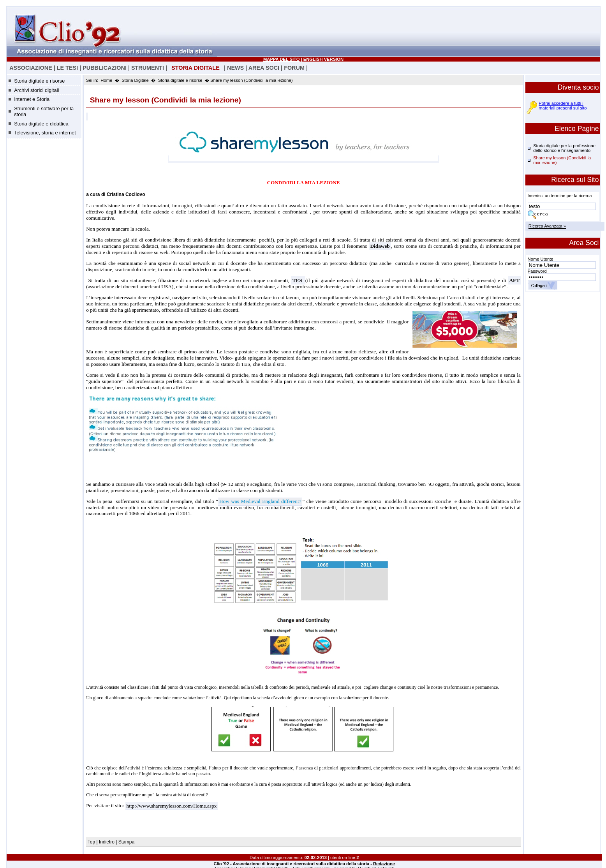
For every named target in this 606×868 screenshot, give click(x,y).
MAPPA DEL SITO (281, 59)
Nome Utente (541, 259)
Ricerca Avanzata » (547, 226)
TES (299, 280)
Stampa (126, 842)
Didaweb (380, 246)
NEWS (235, 68)
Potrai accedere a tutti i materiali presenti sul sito (563, 106)
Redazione (384, 864)
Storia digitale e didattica (41, 124)
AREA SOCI (264, 68)
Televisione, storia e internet (45, 133)
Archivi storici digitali (36, 90)
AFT (514, 280)
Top (92, 842)
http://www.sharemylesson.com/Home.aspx (172, 805)
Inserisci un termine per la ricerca (560, 196)
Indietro (107, 842)
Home (106, 80)
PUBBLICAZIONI (105, 68)
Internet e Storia (32, 99)
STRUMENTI (148, 68)
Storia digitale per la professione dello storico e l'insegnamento (564, 148)
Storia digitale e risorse (39, 81)
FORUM (294, 68)
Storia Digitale (135, 80)
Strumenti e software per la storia (44, 111)
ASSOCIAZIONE (31, 68)
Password (537, 271)
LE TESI (67, 68)
